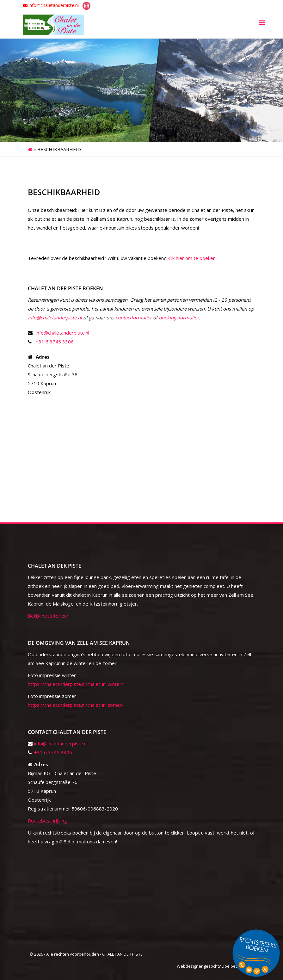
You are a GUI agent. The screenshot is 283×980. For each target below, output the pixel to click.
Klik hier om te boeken (191, 258)
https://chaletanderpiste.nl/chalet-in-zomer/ (76, 705)
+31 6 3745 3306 (55, 342)
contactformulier (134, 317)
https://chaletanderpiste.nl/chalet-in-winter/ (76, 684)
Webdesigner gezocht (198, 966)
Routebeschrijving (47, 821)
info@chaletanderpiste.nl (54, 5)
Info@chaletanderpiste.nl (55, 317)
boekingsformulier (179, 317)
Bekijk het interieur (48, 616)
